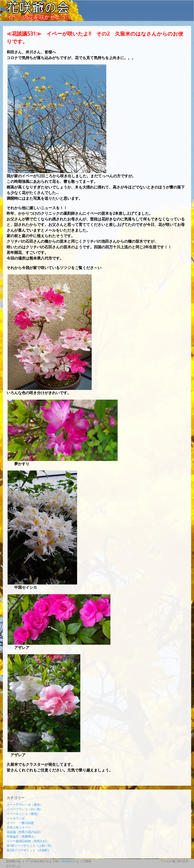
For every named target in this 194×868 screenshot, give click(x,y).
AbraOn (67, 861)
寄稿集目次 (146, 31)
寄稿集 (127, 31)
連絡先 (184, 31)
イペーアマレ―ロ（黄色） (25, 805)
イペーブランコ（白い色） (25, 809)
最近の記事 (109, 31)
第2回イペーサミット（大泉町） (29, 850)
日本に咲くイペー (19, 827)
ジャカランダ (16, 818)
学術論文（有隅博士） (22, 836)
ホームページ (85, 31)
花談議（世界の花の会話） (25, 832)
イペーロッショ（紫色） (23, 814)
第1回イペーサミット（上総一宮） (30, 846)
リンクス (166, 31)
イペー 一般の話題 (20, 823)
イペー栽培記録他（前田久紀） (28, 841)
